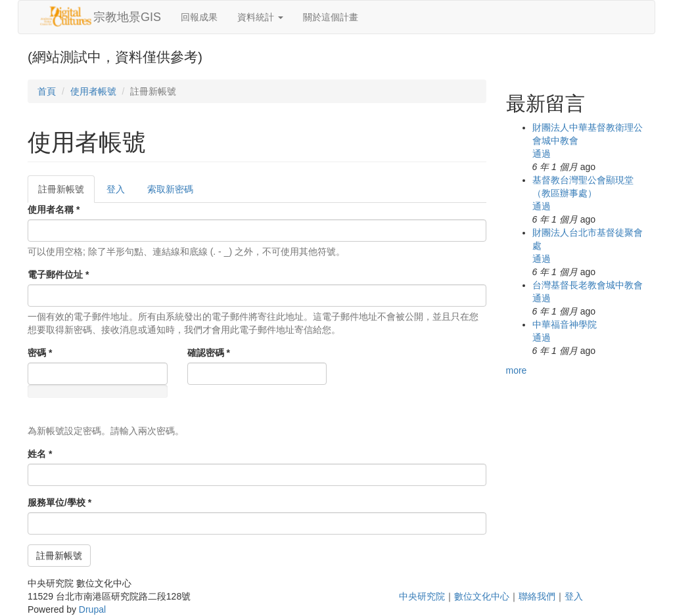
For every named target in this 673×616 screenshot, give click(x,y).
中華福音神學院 (565, 324)
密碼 (40, 353)
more (517, 370)
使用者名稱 (54, 209)
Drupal (92, 609)
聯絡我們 (537, 596)
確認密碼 (209, 353)
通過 (542, 154)
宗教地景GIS (127, 17)
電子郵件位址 (58, 275)
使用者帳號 (93, 91)
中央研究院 (422, 596)
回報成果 (199, 17)
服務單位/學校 (59, 502)
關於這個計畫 (331, 17)
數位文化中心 (482, 596)
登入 (116, 189)
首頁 (47, 91)
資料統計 (260, 17)
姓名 (40, 454)
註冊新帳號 (66, 193)
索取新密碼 (170, 189)
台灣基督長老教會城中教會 (588, 285)
